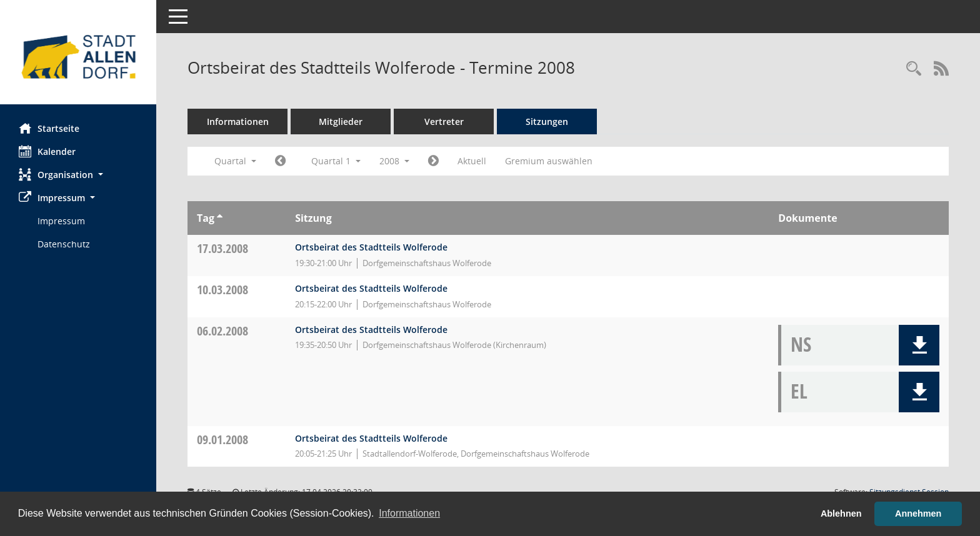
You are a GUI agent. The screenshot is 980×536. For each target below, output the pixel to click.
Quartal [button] (235, 161)
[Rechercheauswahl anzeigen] (914, 69)
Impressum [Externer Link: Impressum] (61, 221)
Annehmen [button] (918, 514)
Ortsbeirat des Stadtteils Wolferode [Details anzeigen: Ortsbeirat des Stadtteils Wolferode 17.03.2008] (371, 247)
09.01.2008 (222, 439)
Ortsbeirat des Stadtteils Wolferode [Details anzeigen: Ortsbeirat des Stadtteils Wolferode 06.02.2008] (371, 330)
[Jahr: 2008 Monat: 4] (433, 161)
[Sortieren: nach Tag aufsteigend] (220, 218)
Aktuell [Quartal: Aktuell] (472, 161)
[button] (78, 175)
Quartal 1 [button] (336, 161)
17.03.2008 (222, 248)
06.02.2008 (222, 331)
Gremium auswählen (549, 161)
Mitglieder (341, 122)
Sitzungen (547, 122)
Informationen (238, 122)
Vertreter (444, 122)
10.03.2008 (222, 290)
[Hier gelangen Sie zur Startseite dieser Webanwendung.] (78, 57)
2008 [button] (394, 161)
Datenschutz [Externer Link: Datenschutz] (64, 244)
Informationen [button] (409, 513)
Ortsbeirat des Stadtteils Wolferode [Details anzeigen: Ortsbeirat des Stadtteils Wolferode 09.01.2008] (371, 438)
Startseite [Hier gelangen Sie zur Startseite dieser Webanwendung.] (49, 128)
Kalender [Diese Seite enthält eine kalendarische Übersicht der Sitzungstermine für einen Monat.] (47, 151)
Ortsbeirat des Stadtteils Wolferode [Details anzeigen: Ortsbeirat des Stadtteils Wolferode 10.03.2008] (371, 288)
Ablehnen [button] (841, 514)
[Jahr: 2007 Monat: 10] (280, 161)
